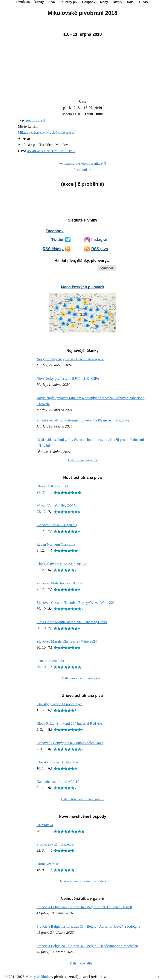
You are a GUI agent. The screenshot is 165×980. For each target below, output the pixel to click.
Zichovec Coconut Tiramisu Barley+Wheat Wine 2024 (76, 603)
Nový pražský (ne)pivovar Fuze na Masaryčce (70, 359)
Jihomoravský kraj (43, 133)
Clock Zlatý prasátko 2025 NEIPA (62, 564)
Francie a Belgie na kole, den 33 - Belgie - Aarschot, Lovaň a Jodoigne (88, 926)
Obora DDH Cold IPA (53, 486)
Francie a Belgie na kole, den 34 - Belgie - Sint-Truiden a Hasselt (84, 907)
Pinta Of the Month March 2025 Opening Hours (72, 622)
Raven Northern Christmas (56, 544)
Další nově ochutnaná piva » (82, 678)
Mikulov (24, 132)
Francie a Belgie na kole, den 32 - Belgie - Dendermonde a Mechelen (87, 946)
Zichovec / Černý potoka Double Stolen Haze (70, 743)
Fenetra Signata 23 (50, 661)
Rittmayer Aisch (48, 864)
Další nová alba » (83, 963)
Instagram (100, 240)
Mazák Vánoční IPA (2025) (57, 506)
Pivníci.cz (23, 2)
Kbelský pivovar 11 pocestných (60, 704)
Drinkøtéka (45, 825)
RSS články (53, 249)
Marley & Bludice (39, 977)
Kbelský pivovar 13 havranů (57, 762)
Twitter (57, 240)
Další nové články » (82, 460)
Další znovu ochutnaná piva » (82, 799)
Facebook (81, 170)
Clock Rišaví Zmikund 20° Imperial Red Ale (69, 723)
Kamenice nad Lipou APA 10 (58, 782)
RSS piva (100, 249)
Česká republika (65, 133)
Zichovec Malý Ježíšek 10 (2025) (61, 583)
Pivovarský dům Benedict (55, 844)
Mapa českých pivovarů (82, 287)
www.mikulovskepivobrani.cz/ (81, 163)
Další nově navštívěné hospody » (83, 881)
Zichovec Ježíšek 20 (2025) (57, 525)
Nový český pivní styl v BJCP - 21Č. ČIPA (68, 378)
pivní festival (36, 120)
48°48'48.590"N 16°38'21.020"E (51, 151)
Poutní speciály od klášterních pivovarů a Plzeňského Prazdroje (83, 420)
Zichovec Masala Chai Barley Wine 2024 (67, 641)
